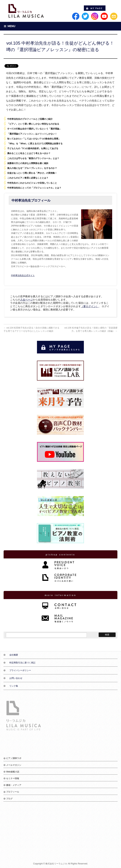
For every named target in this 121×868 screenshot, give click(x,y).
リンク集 (14, 686)
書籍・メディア (14, 785)
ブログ (9, 799)
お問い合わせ (16, 678)
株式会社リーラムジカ (56, 864)
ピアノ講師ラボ (14, 758)
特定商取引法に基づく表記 (22, 663)
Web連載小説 (13, 772)
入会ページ (27, 300)
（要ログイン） (90, 306)
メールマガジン (14, 765)
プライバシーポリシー (20, 670)
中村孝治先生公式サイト (23, 275)
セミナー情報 (13, 778)
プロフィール (13, 792)
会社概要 (14, 655)
